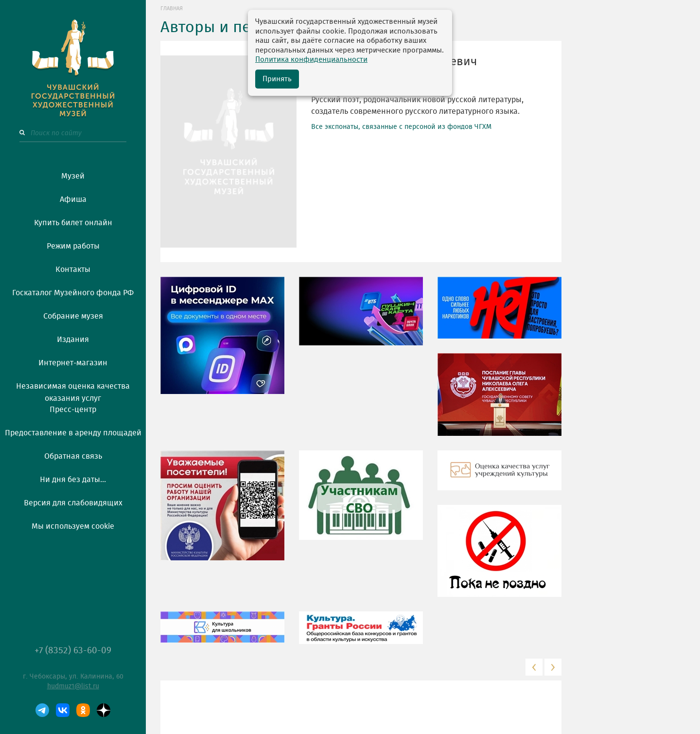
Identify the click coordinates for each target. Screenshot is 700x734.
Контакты (73, 269)
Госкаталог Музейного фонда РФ (73, 293)
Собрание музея (73, 316)
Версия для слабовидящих (73, 503)
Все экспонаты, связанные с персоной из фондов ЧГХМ (401, 127)
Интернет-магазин (73, 363)
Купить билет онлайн (73, 223)
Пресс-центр (73, 410)
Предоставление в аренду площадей (73, 433)
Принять (277, 79)
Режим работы (73, 246)
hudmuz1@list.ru (73, 686)
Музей (73, 176)
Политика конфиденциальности (311, 60)
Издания (73, 340)
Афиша (73, 199)
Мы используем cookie (73, 526)
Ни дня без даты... (73, 480)
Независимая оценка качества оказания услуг (73, 391)
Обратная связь (73, 456)
